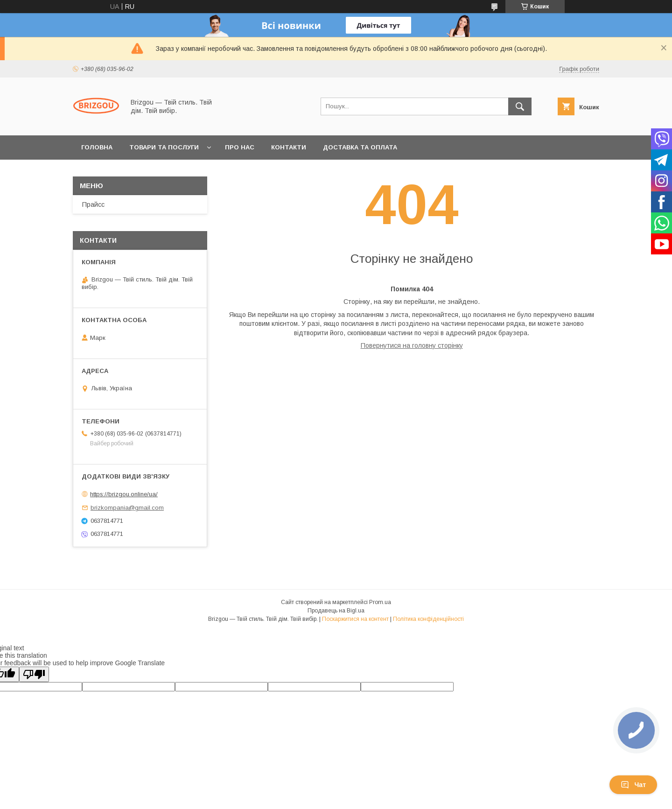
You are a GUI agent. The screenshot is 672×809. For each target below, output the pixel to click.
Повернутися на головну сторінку (412, 345)
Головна (97, 147)
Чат (633, 785)
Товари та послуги (164, 147)
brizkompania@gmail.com (127, 508)
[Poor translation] (34, 674)
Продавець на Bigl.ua (336, 611)
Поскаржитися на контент (355, 619)
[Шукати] (520, 106)
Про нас (240, 147)
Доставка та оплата (360, 147)
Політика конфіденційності (428, 619)
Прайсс (93, 204)
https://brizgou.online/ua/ (124, 494)
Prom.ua (380, 602)
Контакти (289, 147)
